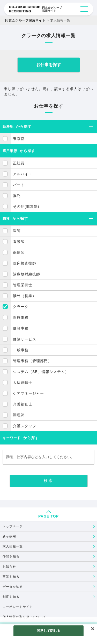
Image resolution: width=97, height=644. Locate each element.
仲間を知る (11, 556)
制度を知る (11, 597)
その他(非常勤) (26, 206)
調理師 (19, 415)
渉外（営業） (25, 296)
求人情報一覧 (13, 546)
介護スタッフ (25, 426)
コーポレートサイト (18, 607)
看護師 (19, 242)
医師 (17, 231)
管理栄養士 (23, 285)
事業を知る (11, 577)
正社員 (19, 163)
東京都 (19, 139)
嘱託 (17, 196)
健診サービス (25, 339)
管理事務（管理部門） (32, 361)
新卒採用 (9, 536)
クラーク (21, 307)
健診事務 (21, 328)
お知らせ (9, 567)
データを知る (13, 587)
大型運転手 (23, 383)
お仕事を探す (49, 65)
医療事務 (21, 317)
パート (19, 185)
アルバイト (23, 174)
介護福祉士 (23, 404)
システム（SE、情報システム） (41, 372)
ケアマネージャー (28, 393)
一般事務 (21, 350)
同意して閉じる (49, 631)
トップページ (13, 526)
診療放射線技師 (27, 274)
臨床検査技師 (25, 263)
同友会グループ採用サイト (25, 20)
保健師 (19, 252)
